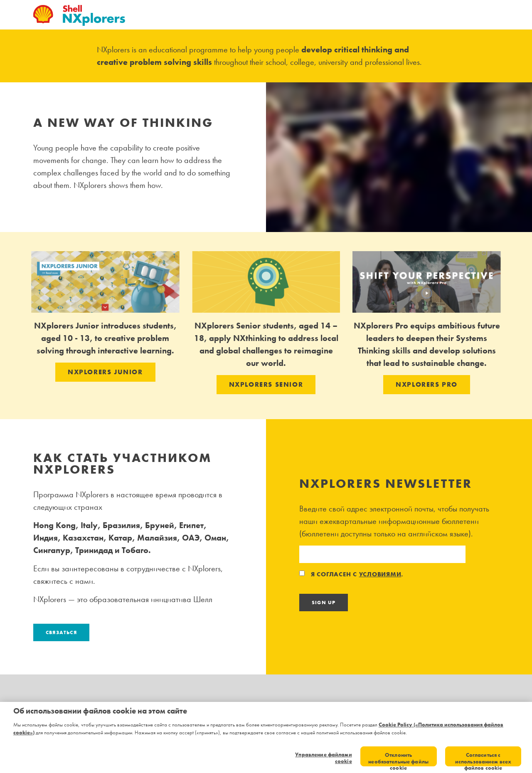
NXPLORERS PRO (427, 384)
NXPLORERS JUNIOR (105, 372)
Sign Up (324, 603)
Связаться (61, 632)
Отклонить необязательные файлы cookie (398, 759)
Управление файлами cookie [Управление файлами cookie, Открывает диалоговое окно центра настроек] (323, 758)
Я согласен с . (351, 574)
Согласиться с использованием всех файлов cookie (483, 759)
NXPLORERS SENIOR (266, 384)
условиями (380, 574)
